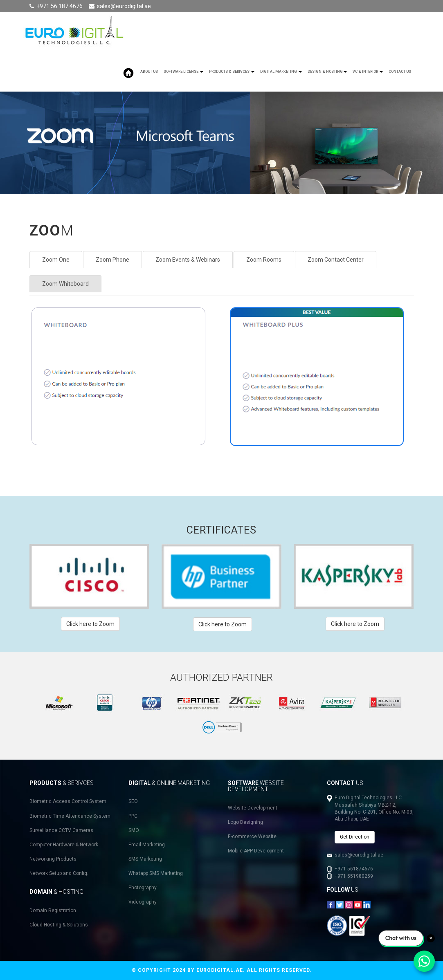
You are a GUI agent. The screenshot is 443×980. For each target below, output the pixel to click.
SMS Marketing (145, 859)
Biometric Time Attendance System (70, 816)
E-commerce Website (252, 836)
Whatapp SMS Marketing (156, 873)
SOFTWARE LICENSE (183, 72)
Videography (143, 902)
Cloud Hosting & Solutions (59, 925)
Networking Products (53, 859)
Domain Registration (53, 910)
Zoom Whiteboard (65, 284)
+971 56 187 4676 (60, 6)
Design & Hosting (327, 72)
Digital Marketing (281, 72)
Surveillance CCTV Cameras (61, 830)
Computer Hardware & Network (64, 845)
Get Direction (355, 837)
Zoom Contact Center (336, 260)
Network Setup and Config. (59, 873)
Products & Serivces (232, 72)
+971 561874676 (354, 869)
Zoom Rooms (264, 260)
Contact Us (400, 72)
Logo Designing (245, 822)
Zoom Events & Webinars (188, 260)
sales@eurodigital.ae (124, 6)
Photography (143, 888)
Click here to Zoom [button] (90, 624)
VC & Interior (368, 72)
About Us (149, 72)
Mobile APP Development (256, 851)
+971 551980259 (354, 876)
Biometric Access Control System (68, 801)
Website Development (253, 808)
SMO (134, 830)
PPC (133, 816)
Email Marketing (147, 845)
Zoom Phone (112, 260)
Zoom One (56, 260)
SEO (133, 801)
